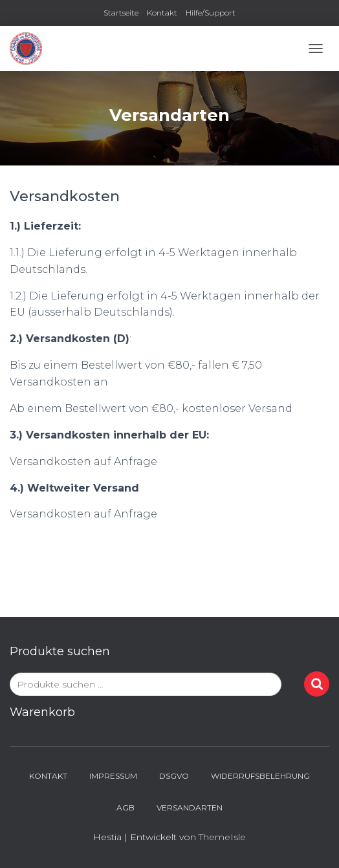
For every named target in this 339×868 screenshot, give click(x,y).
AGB (126, 808)
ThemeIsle (222, 837)
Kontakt (162, 13)
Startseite (121, 13)
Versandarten (190, 808)
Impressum (113, 776)
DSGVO (174, 776)
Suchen (317, 684)
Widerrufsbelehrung (260, 776)
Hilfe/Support (211, 13)
